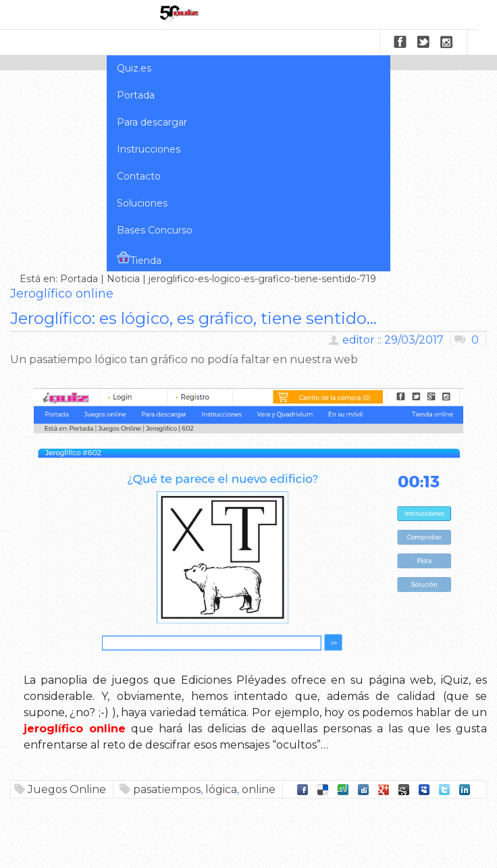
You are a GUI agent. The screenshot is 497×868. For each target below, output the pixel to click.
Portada (136, 95)
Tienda (139, 259)
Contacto (139, 176)
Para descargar (152, 122)
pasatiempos (167, 789)
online (259, 789)
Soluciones (142, 203)
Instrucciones (149, 149)
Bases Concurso (155, 230)
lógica (221, 789)
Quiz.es (134, 68)
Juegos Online (67, 789)
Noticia (123, 279)
